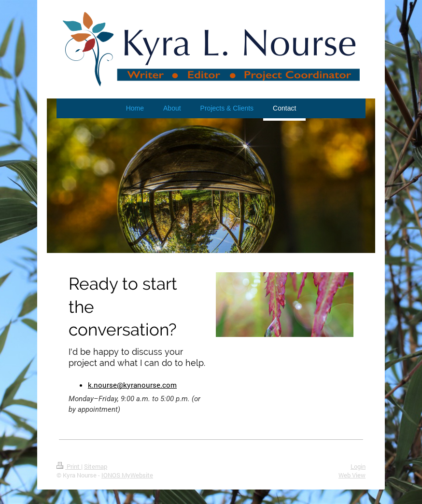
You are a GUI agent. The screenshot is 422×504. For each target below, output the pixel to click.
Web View (352, 475)
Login (358, 466)
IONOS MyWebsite (127, 475)
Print (69, 466)
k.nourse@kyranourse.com (132, 385)
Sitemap (96, 466)
